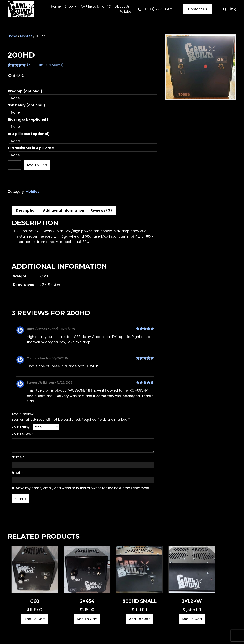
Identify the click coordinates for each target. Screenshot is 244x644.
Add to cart (37, 165)
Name (18, 457)
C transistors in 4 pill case (31, 148)
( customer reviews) (45, 65)
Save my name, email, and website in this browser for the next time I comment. (83, 488)
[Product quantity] (14, 165)
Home (12, 36)
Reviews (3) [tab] (101, 210)
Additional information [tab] (64, 210)
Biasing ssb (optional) (28, 119)
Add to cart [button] (35, 619)
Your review (23, 434)
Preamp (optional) (25, 91)
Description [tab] (26, 210)
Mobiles (26, 36)
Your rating (22, 427)
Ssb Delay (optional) (27, 105)
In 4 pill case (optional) (29, 134)
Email (17, 472)
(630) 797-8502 (159, 9)
